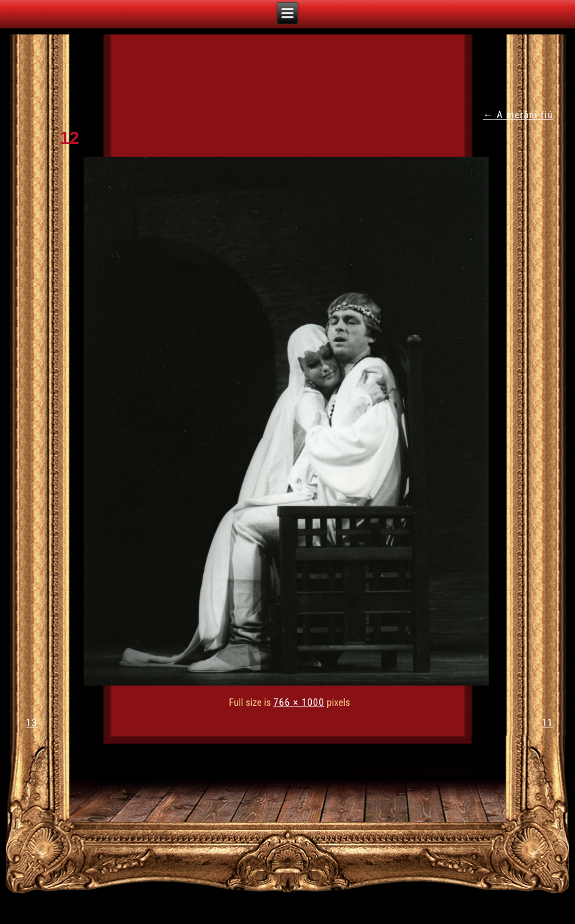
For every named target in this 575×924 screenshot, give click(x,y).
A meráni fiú (518, 115)
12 (70, 138)
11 (548, 723)
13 (32, 723)
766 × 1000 (299, 702)
